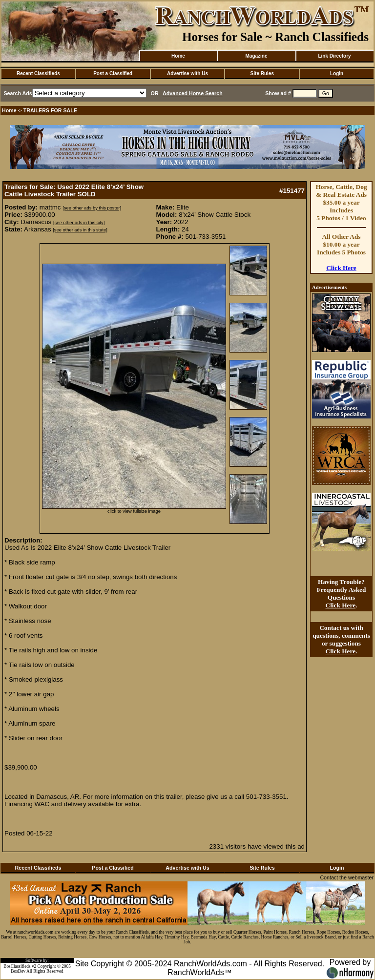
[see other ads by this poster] (92, 208)
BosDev (18, 971)
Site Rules (262, 73)
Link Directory (334, 56)
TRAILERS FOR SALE (50, 110)
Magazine (256, 56)
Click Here (341, 268)
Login (337, 73)
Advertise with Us (187, 73)
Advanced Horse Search (193, 93)
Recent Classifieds (38, 73)
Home (178, 56)
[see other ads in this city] (79, 223)
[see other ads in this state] (80, 230)
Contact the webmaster (347, 877)
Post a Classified (113, 73)
